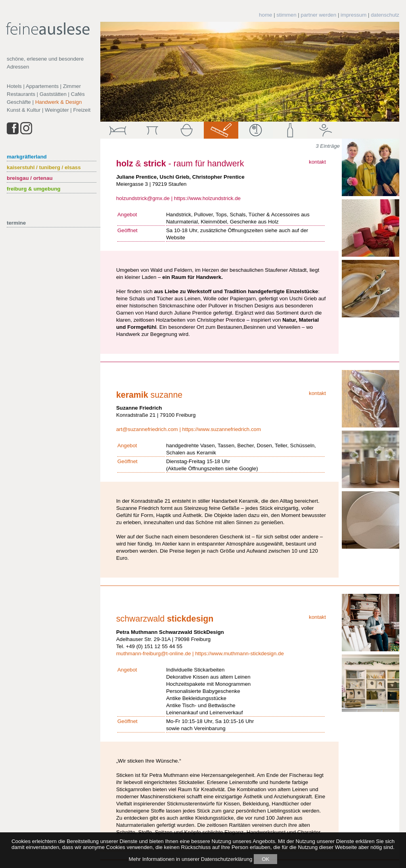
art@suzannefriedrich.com (147, 429)
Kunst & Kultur (24, 110)
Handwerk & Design (59, 102)
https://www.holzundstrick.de (207, 198)
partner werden (319, 15)
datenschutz (385, 15)
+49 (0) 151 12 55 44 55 (154, 646)
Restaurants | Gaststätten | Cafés (46, 94)
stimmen (286, 15)
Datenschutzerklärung (227, 859)
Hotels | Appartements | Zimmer (44, 86)
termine (16, 223)
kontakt (317, 162)
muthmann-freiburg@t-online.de (153, 653)
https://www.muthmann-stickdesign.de (239, 653)
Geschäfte (19, 102)
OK (265, 859)
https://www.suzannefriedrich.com (222, 429)
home (265, 15)
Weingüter (57, 110)
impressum (353, 15)
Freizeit (82, 110)
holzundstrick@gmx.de (143, 198)
